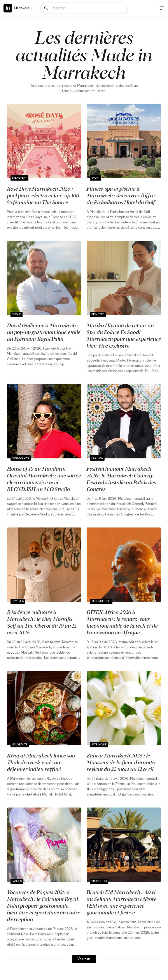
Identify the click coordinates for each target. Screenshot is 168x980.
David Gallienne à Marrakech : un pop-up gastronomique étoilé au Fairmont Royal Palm (44, 332)
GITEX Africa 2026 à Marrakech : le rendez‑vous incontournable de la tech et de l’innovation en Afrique (122, 622)
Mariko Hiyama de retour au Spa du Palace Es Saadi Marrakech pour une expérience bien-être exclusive (124, 335)
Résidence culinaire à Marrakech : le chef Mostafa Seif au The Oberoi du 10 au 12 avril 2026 (42, 622)
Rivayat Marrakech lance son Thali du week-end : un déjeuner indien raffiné (41, 762)
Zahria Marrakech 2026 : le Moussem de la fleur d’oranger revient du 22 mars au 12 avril (122, 762)
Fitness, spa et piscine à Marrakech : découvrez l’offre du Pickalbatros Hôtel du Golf (121, 195)
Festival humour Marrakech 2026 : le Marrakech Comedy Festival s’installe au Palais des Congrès (121, 479)
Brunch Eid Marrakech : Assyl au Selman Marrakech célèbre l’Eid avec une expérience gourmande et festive (122, 902)
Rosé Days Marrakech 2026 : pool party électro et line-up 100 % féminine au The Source (43, 195)
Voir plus (84, 959)
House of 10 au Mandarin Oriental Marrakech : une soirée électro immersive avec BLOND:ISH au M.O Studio (44, 479)
